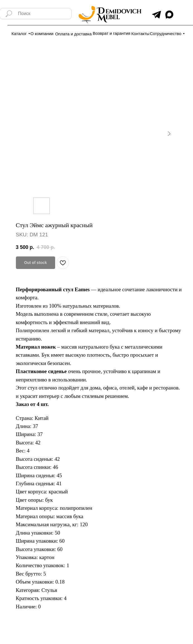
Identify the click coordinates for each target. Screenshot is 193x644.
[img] (157, 15)
